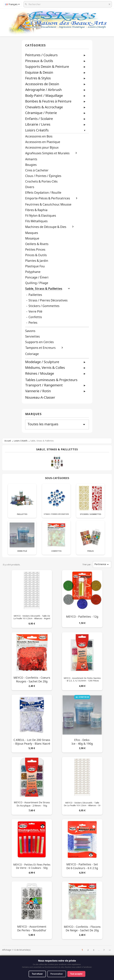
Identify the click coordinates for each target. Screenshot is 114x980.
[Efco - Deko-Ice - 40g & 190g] (82, 723)
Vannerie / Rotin (38, 391)
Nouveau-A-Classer (40, 397)
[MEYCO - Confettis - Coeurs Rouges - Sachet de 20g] (32, 661)
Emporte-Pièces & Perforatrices (48, 198)
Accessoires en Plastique (43, 142)
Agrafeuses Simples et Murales (47, 153)
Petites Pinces (35, 250)
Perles (33, 323)
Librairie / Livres (38, 124)
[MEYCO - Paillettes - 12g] (82, 598)
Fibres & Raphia (36, 210)
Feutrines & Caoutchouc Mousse (48, 204)
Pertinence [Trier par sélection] (102, 564)
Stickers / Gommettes (44, 306)
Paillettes (35, 295)
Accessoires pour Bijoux (42, 148)
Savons (30, 331)
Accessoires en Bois (39, 136)
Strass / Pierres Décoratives (48, 300)
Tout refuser (37, 974)
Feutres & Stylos (38, 78)
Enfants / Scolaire (39, 119)
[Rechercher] (68, 4)
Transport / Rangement (44, 385)
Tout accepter (76, 974)
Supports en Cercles (39, 342)
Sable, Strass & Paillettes (44, 289)
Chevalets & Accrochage (44, 107)
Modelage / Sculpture (42, 362)
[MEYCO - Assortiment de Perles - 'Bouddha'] (32, 910)
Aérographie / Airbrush (43, 90)
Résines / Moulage (40, 373)
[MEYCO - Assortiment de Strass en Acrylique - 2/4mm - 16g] (32, 785)
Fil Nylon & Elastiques (41, 216)
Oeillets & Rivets (37, 244)
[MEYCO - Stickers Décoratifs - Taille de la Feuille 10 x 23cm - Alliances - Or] (82, 785)
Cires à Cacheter (37, 170)
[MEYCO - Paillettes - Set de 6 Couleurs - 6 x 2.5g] (82, 847)
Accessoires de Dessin (42, 84)
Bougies (31, 165)
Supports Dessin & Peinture (47, 66)
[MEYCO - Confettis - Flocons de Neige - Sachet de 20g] (82, 910)
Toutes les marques (57, 424)
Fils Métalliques (36, 221)
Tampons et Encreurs (40, 348)
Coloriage (32, 354)
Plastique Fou (35, 266)
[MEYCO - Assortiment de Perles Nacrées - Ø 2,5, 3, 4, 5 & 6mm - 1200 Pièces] (82, 661)
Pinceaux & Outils (39, 61)
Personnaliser (57, 974)
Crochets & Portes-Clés (41, 181)
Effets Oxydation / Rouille (43, 193)
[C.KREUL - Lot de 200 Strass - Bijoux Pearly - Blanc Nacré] (32, 723)
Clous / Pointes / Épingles (43, 176)
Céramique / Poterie (41, 113)
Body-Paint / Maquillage (44, 95)
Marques (33, 414)
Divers (30, 187)
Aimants (31, 159)
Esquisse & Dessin (39, 72)
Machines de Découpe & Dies (46, 227)
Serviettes (32, 336)
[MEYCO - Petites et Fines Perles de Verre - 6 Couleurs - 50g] (32, 847)
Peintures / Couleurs (41, 55)
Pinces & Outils (36, 255)
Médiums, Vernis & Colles (45, 367)
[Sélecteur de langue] (13, 4)
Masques (32, 233)
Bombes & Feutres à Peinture (48, 101)
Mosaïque (32, 238)
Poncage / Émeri (37, 277)
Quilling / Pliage (37, 283)
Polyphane (33, 272)
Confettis (35, 317)
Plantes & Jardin (37, 261)
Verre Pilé (35, 312)
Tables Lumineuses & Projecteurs (51, 380)
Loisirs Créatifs (37, 130)
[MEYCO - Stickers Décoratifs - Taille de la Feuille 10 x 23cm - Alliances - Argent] (32, 598)
